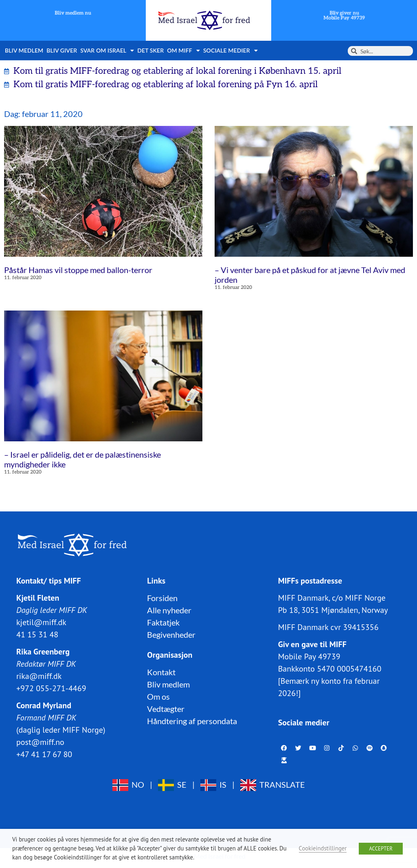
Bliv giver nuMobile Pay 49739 (344, 16)
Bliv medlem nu (73, 13)
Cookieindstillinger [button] (323, 848)
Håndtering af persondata (192, 721)
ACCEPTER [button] (381, 849)
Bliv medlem (24, 50)
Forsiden (162, 598)
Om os (158, 696)
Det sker (150, 50)
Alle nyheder (169, 610)
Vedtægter (166, 709)
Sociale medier (230, 51)
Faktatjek (163, 622)
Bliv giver (62, 50)
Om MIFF (183, 51)
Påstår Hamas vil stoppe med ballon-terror (78, 270)
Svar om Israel (107, 51)
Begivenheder (171, 634)
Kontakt (161, 672)
